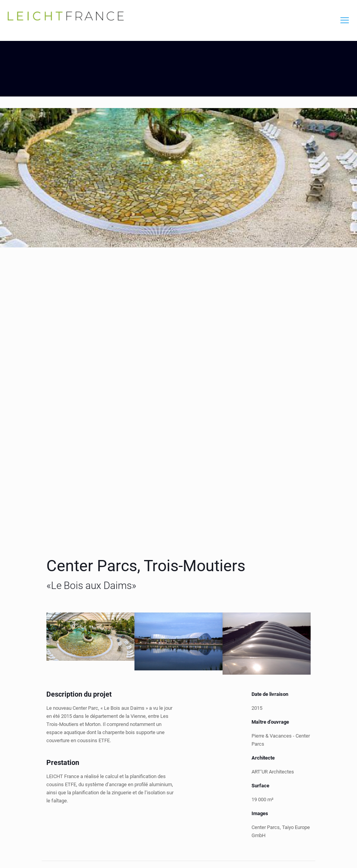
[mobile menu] (345, 20)
